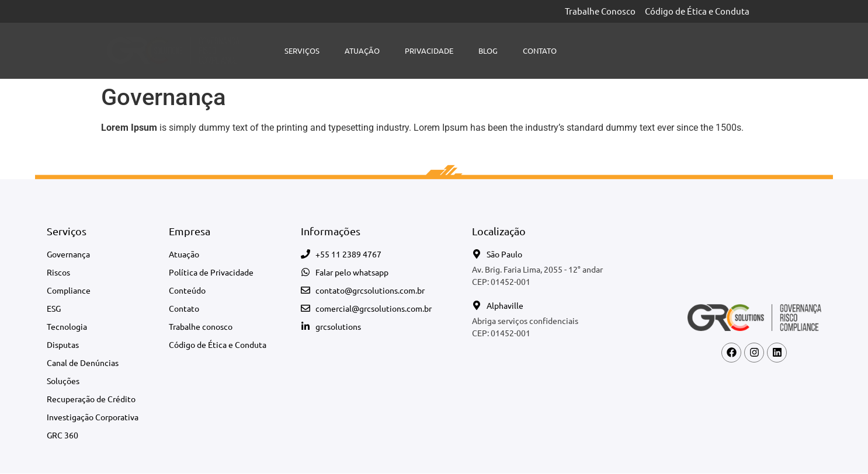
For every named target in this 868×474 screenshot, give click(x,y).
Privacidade (429, 50)
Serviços (302, 50)
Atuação (362, 50)
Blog (488, 50)
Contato (540, 50)
